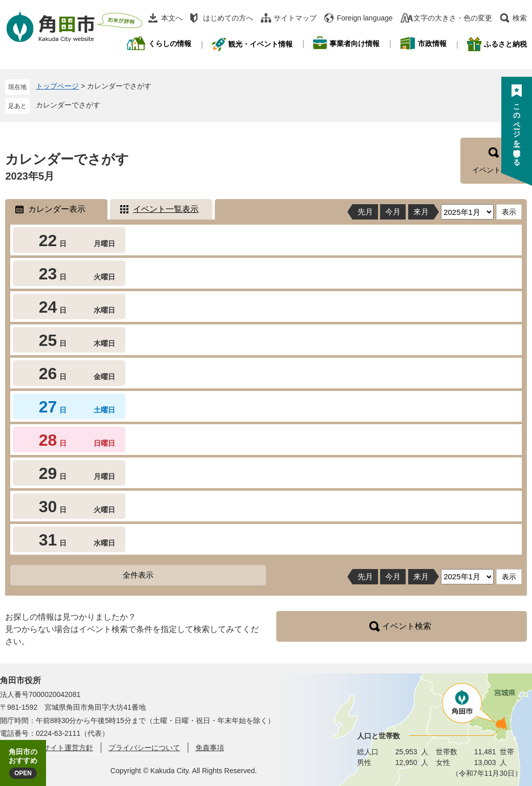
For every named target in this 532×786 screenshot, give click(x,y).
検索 (520, 18)
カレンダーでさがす (68, 105)
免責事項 (210, 748)
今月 (393, 212)
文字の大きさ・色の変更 (453, 18)
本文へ (172, 18)
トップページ (57, 86)
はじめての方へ (228, 18)
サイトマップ (295, 18)
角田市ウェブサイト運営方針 (47, 748)
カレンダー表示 (57, 209)
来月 (421, 212)
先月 (365, 212)
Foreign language (365, 18)
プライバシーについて (144, 748)
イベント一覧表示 (166, 209)
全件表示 (138, 575)
